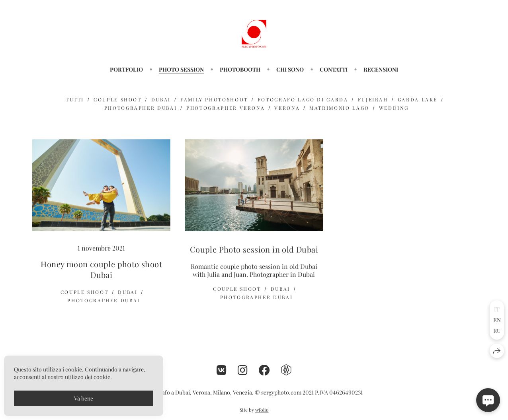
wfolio (262, 410)
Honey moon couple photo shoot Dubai (101, 269)
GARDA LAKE (418, 99)
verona (287, 108)
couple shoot (118, 99)
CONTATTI (334, 69)
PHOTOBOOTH (240, 69)
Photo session (181, 69)
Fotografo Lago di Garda (303, 99)
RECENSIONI (381, 69)
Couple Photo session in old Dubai (254, 249)
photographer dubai (141, 108)
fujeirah (373, 99)
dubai (161, 99)
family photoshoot (214, 99)
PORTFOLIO (126, 69)
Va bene (84, 398)
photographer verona (226, 108)
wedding (394, 108)
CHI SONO (290, 69)
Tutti (75, 99)
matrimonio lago (339, 108)
